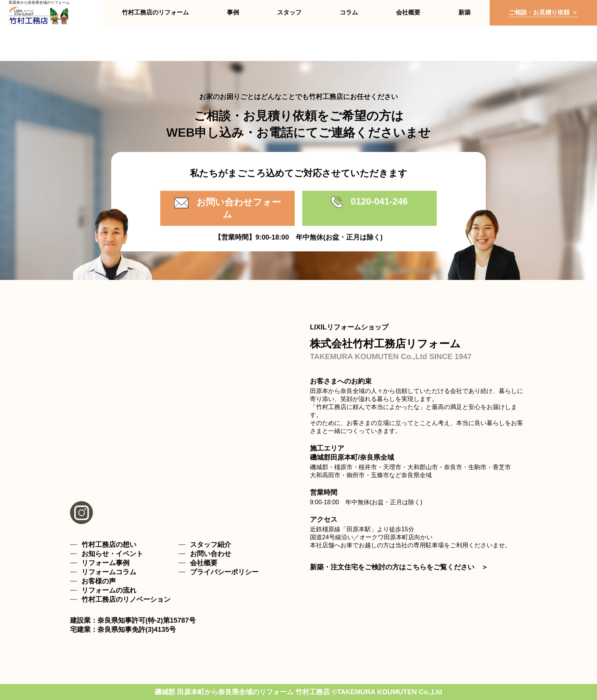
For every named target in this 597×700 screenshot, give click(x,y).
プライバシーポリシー (224, 572)
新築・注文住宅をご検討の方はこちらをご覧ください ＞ (399, 567)
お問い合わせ (211, 554)
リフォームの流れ (109, 590)
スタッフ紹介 (211, 545)
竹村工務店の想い (109, 545)
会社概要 (204, 563)
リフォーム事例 (105, 563)
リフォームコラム (109, 572)
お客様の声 (99, 581)
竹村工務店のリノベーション (126, 599)
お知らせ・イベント (112, 554)
